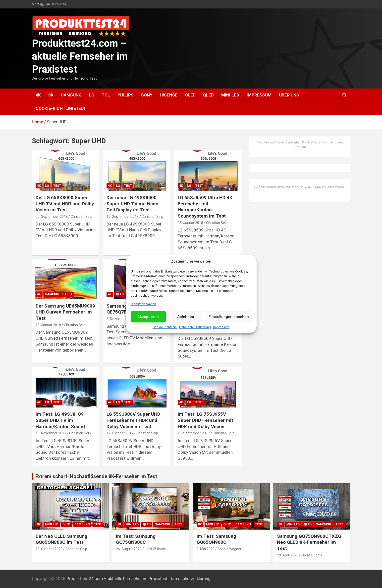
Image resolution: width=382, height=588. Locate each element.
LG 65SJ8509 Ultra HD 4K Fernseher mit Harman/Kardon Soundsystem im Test (205, 207)
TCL (106, 95)
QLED (208, 95)
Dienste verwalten (143, 304)
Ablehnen (186, 317)
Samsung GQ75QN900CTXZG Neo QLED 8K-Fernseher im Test (309, 542)
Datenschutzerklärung (195, 327)
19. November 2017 (51, 433)
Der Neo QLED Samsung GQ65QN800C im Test (61, 539)
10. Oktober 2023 (49, 549)
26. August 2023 (129, 549)
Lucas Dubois (312, 555)
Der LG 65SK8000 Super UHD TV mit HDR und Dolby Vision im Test (65, 204)
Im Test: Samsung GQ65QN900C (216, 539)
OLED (190, 95)
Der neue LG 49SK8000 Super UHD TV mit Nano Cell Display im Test (132, 204)
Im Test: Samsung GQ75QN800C (136, 539)
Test (57, 186)
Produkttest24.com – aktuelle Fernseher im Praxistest (80, 56)
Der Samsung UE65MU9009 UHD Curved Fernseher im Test (65, 312)
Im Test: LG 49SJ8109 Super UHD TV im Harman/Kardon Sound (60, 420)
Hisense (169, 95)
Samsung (71, 95)
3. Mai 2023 (206, 549)
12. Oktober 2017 (120, 433)
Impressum (221, 327)
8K (51, 95)
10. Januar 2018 (48, 325)
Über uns (289, 95)
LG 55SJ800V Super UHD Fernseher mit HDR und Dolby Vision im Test (133, 420)
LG (92, 95)
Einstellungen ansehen (229, 317)
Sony (147, 95)
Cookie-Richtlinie (165, 327)
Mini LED (230, 95)
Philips (126, 95)
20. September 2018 (52, 217)
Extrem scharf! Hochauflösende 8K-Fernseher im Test (96, 476)
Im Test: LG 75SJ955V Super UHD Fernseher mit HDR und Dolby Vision (205, 420)
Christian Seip (82, 217)
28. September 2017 (194, 433)
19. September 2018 (123, 217)
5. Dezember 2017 (121, 319)
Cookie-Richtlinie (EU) (60, 108)
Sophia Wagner (229, 549)
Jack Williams (155, 549)
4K (38, 95)
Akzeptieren (148, 317)
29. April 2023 (288, 555)
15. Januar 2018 (190, 223)
